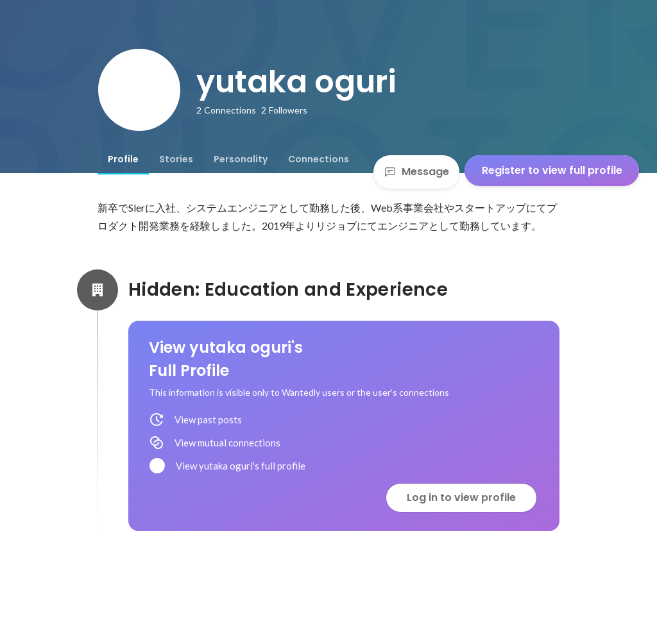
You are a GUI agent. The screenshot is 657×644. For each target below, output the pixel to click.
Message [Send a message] (416, 172)
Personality (241, 159)
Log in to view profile (461, 497)
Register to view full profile (552, 170)
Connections (319, 159)
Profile (123, 159)
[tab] (123, 159)
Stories (176, 159)
